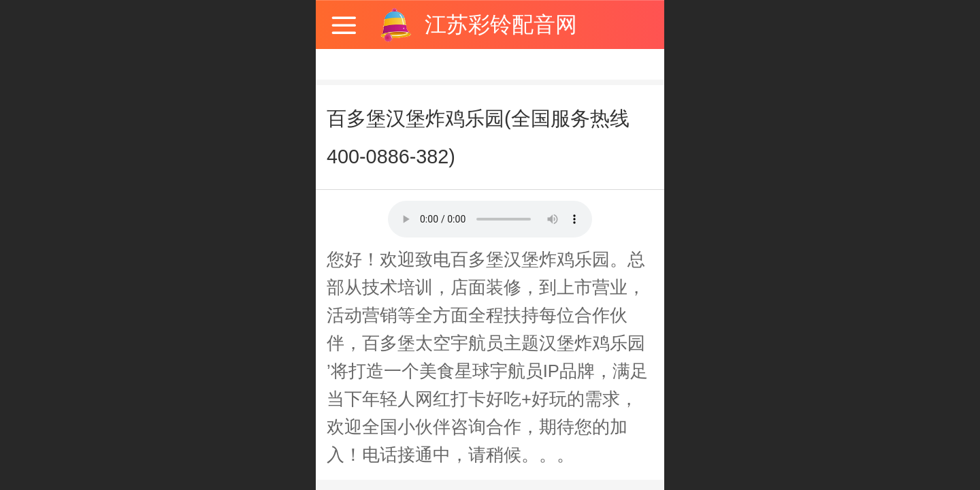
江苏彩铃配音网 (501, 24)
